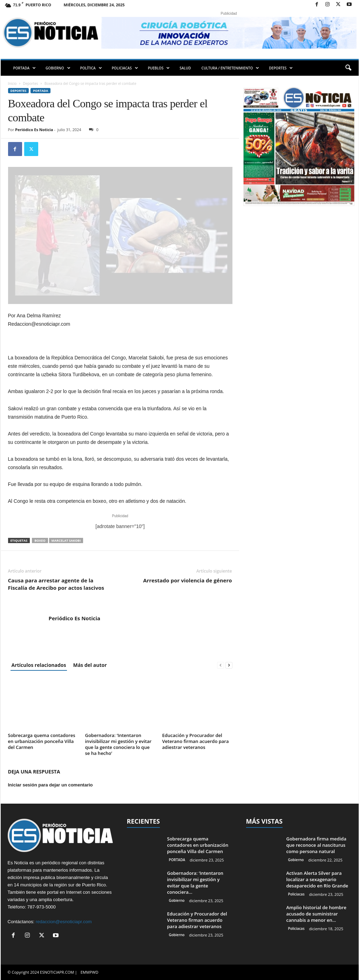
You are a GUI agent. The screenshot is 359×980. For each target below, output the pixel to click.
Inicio (12, 83)
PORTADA (25, 68)
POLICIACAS (125, 68)
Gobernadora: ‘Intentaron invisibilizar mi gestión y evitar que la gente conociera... (195, 883)
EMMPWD (90, 972)
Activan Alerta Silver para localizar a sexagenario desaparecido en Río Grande (317, 879)
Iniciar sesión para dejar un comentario (50, 785)
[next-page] (229, 665)
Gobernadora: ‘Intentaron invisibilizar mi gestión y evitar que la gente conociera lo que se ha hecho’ (118, 744)
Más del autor (90, 665)
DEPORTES (281, 68)
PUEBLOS (159, 68)
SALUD (185, 68)
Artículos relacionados (39, 665)
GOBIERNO (58, 68)
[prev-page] (221, 665)
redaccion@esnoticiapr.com (64, 922)
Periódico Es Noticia (34, 130)
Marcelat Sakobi (66, 540)
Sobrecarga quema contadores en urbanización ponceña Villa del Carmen (42, 741)
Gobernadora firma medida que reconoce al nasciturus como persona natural (316, 845)
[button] (348, 68)
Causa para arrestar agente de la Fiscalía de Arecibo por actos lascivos (56, 584)
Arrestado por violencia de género (187, 580)
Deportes (31, 83)
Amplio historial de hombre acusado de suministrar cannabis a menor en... (316, 914)
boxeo (40, 540)
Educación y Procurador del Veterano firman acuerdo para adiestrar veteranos (196, 741)
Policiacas (296, 894)
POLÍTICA (91, 68)
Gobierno (177, 900)
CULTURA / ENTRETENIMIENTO (231, 68)
